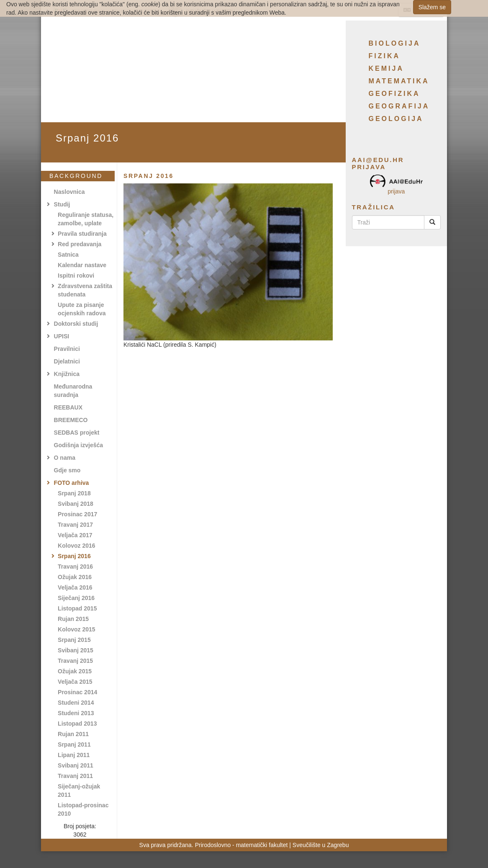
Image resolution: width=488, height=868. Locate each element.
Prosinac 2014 (77, 692)
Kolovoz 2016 (76, 546)
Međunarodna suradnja (73, 391)
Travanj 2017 (75, 525)
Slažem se (432, 7)
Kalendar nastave (82, 265)
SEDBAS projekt (77, 433)
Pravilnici (67, 349)
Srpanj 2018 (74, 493)
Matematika (399, 81)
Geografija (399, 106)
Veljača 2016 (75, 587)
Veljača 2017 (75, 535)
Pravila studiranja (82, 234)
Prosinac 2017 (77, 514)
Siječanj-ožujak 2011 (79, 791)
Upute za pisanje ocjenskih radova (82, 309)
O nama (65, 458)
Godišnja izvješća (79, 445)
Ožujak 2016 (75, 577)
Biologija (395, 43)
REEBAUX (68, 407)
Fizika (385, 56)
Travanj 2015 (75, 661)
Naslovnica (69, 192)
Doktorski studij (76, 324)
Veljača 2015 (75, 682)
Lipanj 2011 (74, 755)
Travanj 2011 (75, 776)
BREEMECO (71, 420)
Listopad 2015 (77, 608)
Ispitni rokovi (76, 276)
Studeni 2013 (76, 713)
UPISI (62, 336)
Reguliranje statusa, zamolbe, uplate (86, 219)
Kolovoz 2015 (76, 629)
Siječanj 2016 (76, 598)
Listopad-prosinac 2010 (83, 809)
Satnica (68, 255)
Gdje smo (67, 470)
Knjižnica (67, 374)
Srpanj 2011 (74, 744)
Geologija (396, 119)
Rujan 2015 (73, 619)
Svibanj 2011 (76, 765)
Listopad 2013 (77, 724)
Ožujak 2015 (75, 671)
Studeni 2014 (76, 703)
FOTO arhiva (72, 483)
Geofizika (394, 94)
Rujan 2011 (73, 734)
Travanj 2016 (75, 567)
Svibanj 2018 (76, 504)
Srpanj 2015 (74, 640)
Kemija (386, 68)
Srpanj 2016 (74, 556)
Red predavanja (80, 244)
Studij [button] (62, 204)
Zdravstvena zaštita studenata (85, 290)
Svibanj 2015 (76, 650)
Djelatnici (67, 361)
